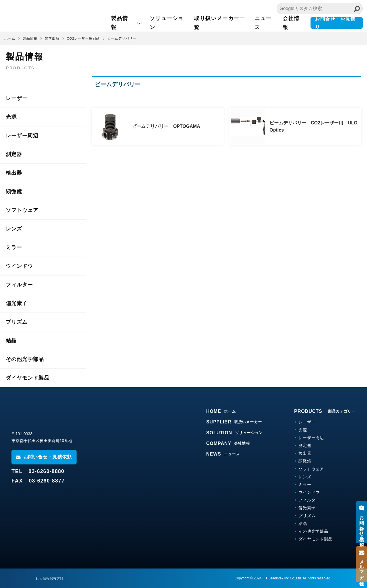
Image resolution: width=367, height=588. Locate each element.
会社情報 (293, 23)
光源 (11, 117)
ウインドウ (19, 266)
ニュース (266, 23)
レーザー (17, 98)
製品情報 (126, 23)
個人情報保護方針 (50, 579)
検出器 (14, 173)
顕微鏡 (14, 192)
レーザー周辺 (22, 136)
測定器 (14, 154)
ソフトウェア (22, 210)
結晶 (11, 341)
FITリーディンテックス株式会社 (56, 16)
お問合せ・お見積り (337, 23)
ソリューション (172, 23)
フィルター (19, 285)
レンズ (14, 229)
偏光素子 (17, 303)
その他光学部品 (25, 359)
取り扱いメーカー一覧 (224, 23)
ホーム (10, 38)
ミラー (14, 247)
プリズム (17, 322)
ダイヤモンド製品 (28, 378)
